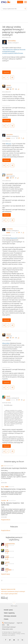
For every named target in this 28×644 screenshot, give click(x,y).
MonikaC (9, 85)
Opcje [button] (12, 77)
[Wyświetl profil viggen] (10, 569)
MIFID (3, 625)
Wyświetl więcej (5, 574)
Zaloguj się (20, 2)
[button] (4, 77)
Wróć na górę (14, 606)
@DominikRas (6, 343)
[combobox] (14, 9)
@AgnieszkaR (14, 238)
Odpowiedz (6, 72)
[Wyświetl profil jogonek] (10, 562)
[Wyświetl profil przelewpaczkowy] (10, 544)
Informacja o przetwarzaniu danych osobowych (13, 591)
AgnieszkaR (9, 174)
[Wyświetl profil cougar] (10, 556)
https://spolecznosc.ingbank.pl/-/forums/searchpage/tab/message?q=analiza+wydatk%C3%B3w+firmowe (14, 51)
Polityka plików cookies (7, 629)
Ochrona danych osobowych (9, 627)
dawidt (8, 396)
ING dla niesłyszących (9, 623)
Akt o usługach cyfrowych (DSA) (9, 594)
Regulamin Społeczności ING (8, 589)
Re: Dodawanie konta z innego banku (13, 489)
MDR (8, 625)
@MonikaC (8, 144)
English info (20, 623)
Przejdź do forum (6, 520)
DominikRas (12, 41)
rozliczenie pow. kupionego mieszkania (14, 468)
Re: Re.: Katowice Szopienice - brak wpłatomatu (12, 504)
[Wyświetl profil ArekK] (10, 550)
